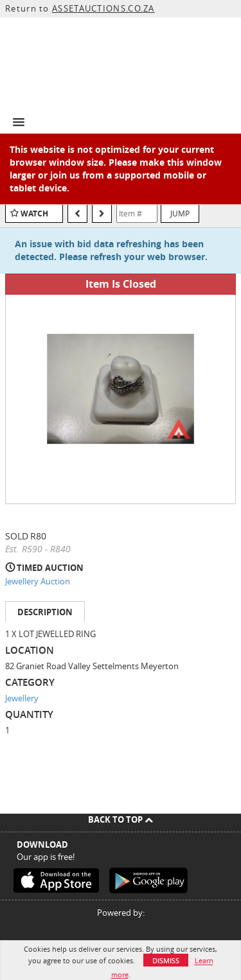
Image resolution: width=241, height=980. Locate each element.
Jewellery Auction (38, 581)
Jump (180, 213)
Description (45, 612)
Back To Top (121, 819)
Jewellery (22, 698)
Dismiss (166, 960)
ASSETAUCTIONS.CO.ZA (103, 8)
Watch (34, 214)
